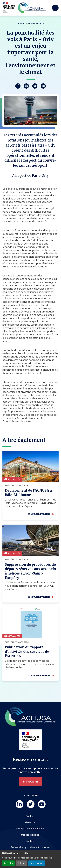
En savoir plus (37, 863)
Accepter (8, 863)
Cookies (30, 841)
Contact (30, 816)
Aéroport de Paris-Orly (30, 175)
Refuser (21, 863)
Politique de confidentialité (30, 829)
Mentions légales (30, 835)
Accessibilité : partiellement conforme (30, 847)
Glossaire (30, 822)
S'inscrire (30, 782)
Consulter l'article (39, 514)
